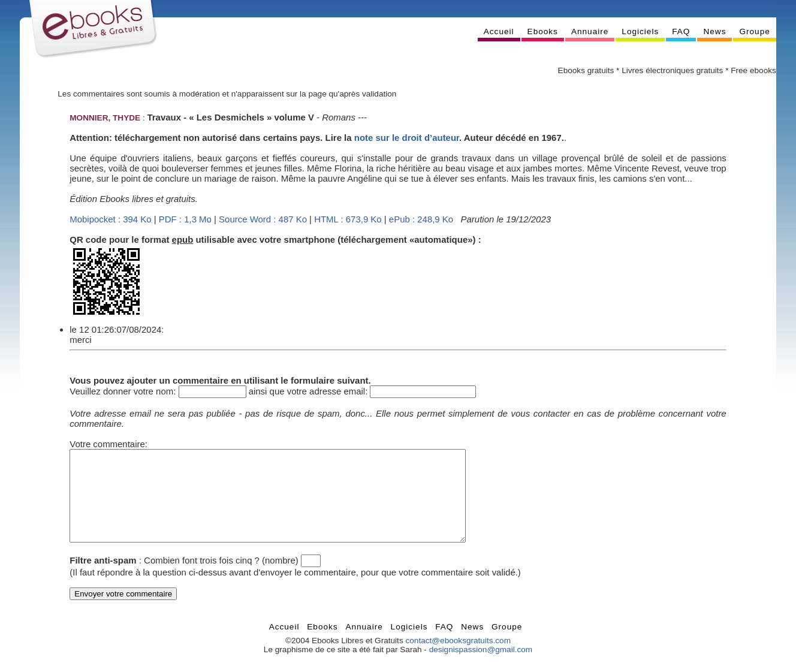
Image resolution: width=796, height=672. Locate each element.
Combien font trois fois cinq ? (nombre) (221, 578)
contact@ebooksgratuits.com (458, 659)
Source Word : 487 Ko (263, 219)
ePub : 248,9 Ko (421, 219)
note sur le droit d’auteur (407, 138)
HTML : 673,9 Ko (348, 219)
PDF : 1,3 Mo (185, 219)
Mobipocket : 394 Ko (110, 219)
